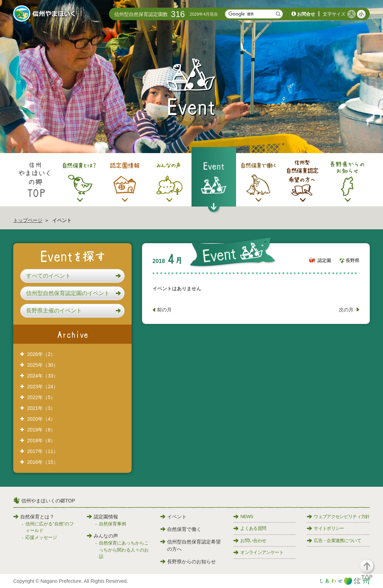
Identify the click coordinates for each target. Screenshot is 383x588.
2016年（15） (43, 462)
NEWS (243, 517)
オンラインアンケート (258, 552)
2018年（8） (41, 440)
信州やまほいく (45, 14)
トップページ (28, 220)
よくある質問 (250, 528)
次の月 (346, 310)
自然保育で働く (181, 529)
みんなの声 (102, 536)
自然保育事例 (112, 524)
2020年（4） (41, 419)
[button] (72, 276)
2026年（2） (41, 354)
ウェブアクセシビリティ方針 (338, 517)
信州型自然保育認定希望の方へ (190, 545)
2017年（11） (43, 451)
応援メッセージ (41, 537)
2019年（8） (41, 430)
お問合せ (306, 14)
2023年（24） (43, 387)
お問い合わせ (250, 541)
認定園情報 (102, 517)
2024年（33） (43, 376)
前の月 (164, 310)
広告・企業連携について (334, 541)
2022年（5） (41, 397)
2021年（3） (41, 408)
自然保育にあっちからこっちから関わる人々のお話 (124, 550)
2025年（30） (43, 365)
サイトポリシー (325, 528)
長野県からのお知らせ (188, 562)
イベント (173, 517)
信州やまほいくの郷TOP (48, 501)
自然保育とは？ (34, 517)
